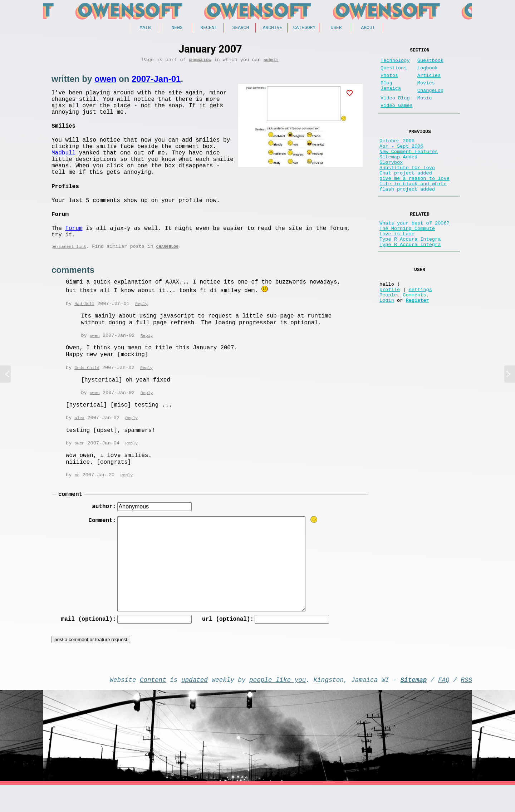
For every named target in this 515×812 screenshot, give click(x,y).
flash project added (407, 216)
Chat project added (406, 196)
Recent (209, 28)
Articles (429, 81)
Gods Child (87, 387)
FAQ (444, 705)
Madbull (63, 166)
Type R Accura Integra (410, 273)
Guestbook (430, 63)
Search (241, 28)
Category (304, 28)
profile (390, 330)
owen (105, 81)
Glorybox (391, 182)
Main (145, 28)
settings (420, 330)
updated (195, 705)
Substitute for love (407, 189)
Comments (414, 337)
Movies (426, 90)
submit (271, 62)
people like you (278, 705)
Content (153, 705)
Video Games (397, 117)
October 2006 (397, 155)
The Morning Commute (407, 259)
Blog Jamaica (391, 94)
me (77, 496)
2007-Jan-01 (156, 81)
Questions (394, 72)
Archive (273, 28)
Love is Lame (397, 266)
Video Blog (395, 108)
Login (387, 344)
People (388, 337)
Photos (389, 81)
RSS (466, 705)
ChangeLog (200, 62)
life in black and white (413, 209)
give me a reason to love (415, 203)
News (177, 28)
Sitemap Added (398, 175)
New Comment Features (409, 169)
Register (417, 344)
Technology (395, 63)
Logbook (428, 72)
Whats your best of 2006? (415, 253)
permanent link (69, 265)
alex (79, 438)
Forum (74, 244)
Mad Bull (84, 322)
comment (70, 516)
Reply (141, 322)
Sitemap (413, 705)
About (368, 28)
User (336, 28)
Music (425, 108)
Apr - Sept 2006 (401, 162)
